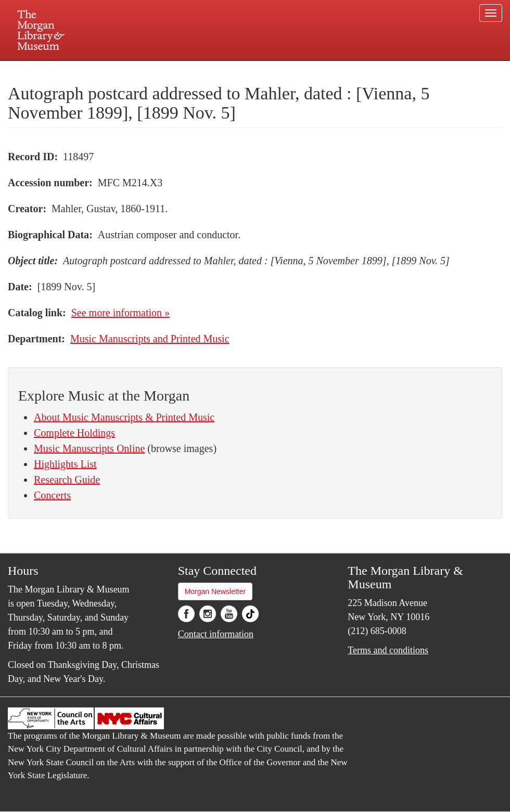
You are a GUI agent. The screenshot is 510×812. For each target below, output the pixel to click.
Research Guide (67, 480)
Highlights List (65, 464)
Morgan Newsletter (215, 591)
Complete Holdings (74, 433)
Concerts (52, 495)
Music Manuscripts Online (89, 448)
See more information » (120, 313)
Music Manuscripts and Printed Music (150, 339)
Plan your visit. (131, 70)
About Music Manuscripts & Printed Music (124, 417)
